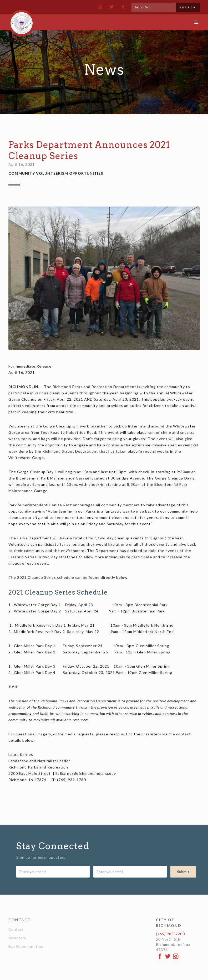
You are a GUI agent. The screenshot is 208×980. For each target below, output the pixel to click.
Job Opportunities (26, 946)
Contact (16, 929)
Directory (17, 938)
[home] (22, 21)
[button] (192, 22)
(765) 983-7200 (170, 934)
